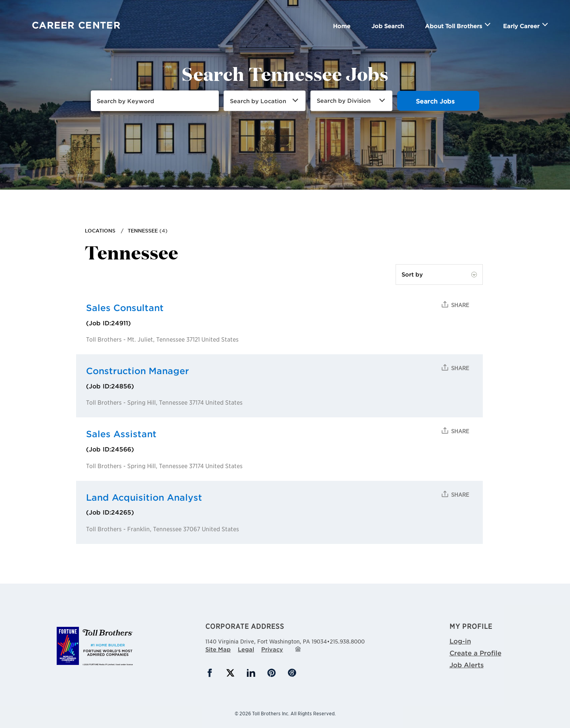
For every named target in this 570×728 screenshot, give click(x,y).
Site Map (218, 649)
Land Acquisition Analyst (144, 497)
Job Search (388, 26)
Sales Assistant (121, 434)
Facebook (210, 673)
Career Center (76, 25)
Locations (100, 231)
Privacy (272, 649)
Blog (292, 673)
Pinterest (272, 673)
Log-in (460, 641)
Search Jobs (435, 101)
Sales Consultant (125, 308)
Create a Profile (475, 653)
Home (342, 26)
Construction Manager (138, 371)
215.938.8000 (347, 641)
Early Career (521, 26)
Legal (246, 649)
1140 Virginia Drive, (266, 640)
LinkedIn (251, 673)
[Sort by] (439, 275)
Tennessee (143, 231)
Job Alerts (467, 665)
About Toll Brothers (453, 26)
